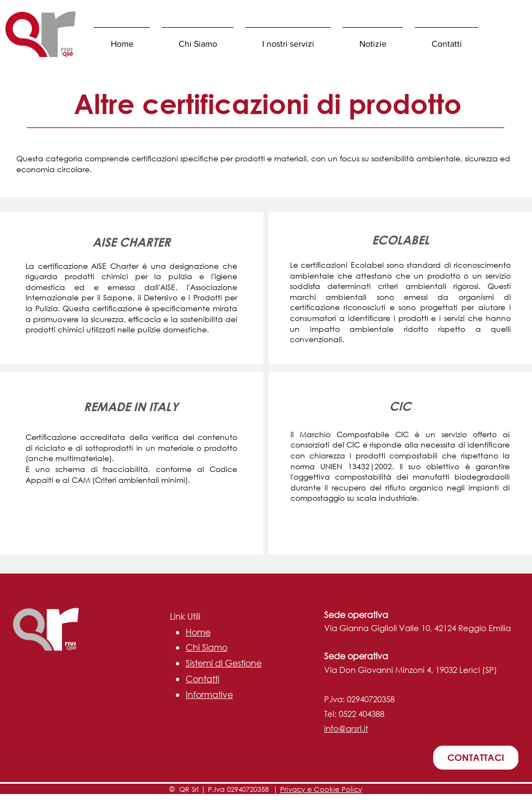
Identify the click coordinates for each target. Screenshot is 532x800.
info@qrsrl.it (346, 728)
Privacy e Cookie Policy (321, 789)
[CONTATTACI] (476, 758)
